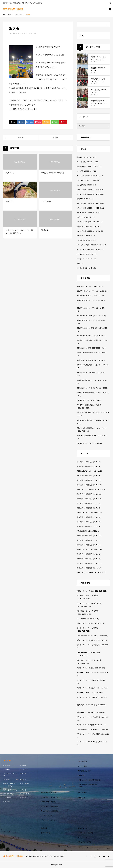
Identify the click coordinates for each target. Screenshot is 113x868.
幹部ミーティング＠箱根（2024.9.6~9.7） (91, 668)
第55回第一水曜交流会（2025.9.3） (89, 503)
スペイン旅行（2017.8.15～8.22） (89, 213)
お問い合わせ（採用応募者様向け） (90, 780)
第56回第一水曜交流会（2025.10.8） (89, 499)
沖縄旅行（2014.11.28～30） (87, 236)
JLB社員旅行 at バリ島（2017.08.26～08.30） (93, 388)
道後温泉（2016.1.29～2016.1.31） (89, 226)
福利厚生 (23, 798)
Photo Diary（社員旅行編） (50, 811)
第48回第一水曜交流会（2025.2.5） (89, 554)
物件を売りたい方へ (85, 771)
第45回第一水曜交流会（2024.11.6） (89, 568)
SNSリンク (24, 769)
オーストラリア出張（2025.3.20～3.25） (91, 176)
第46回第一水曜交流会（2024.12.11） (90, 563)
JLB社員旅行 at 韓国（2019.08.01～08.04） (92, 360)
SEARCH (110, 3)
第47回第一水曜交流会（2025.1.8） (89, 559)
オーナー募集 (25, 794)
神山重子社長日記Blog (49, 793)
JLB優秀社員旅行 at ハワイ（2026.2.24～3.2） (93, 291)
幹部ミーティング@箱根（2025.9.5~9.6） (91, 623)
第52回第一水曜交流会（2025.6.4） (89, 526)
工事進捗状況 (82, 762)
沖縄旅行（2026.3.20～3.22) (86, 157)
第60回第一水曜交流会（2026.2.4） (89, 476)
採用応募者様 (8, 794)
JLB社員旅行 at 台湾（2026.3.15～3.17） (91, 286)
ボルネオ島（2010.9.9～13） (87, 268)
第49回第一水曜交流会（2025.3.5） (89, 545)
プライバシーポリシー (10, 774)
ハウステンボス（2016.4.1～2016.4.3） (90, 222)
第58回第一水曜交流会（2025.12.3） (89, 485)
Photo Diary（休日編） (49, 802)
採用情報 (7, 780)
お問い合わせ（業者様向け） (88, 785)
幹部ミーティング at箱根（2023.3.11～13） (92, 725)
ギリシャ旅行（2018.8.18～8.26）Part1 (90, 208)
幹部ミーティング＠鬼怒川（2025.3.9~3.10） (92, 640)
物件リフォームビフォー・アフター (10, 785)
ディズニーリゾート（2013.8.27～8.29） (91, 250)
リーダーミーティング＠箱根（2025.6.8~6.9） (93, 636)
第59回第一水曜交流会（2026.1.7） (89, 480)
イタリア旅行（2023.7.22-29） (87, 185)
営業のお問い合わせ (10, 790)
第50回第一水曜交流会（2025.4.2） (89, 540)
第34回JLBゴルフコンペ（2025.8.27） (90, 513)
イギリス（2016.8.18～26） (86, 217)
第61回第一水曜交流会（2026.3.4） (89, 466)
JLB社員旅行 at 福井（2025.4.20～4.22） (91, 296)
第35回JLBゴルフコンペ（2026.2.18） (90, 471)
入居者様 (23, 790)
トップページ (82, 793)
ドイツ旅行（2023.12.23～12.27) (88, 180)
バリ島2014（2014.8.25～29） (87, 240)
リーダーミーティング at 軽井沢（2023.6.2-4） (93, 729)
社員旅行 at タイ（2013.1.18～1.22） (90, 443)
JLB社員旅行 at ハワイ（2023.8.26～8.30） (92, 316)
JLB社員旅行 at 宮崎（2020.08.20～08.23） (92, 348)
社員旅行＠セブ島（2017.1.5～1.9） (89, 400)
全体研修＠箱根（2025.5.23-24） (88, 531)
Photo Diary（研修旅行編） (50, 806)
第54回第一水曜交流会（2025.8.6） (89, 517)
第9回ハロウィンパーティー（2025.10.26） (92, 489)
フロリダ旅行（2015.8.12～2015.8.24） (90, 231)
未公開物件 (7, 798)
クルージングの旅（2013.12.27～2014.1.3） (92, 245)
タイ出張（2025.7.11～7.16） (87, 171)
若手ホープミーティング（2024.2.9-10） (91, 693)
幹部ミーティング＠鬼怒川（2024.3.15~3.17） (93, 688)
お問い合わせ (25, 784)
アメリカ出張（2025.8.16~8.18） (88, 619)
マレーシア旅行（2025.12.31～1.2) (89, 166)
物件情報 (23, 773)
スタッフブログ (22, 33)
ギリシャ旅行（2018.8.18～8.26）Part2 (90, 203)
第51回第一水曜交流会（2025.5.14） (89, 536)
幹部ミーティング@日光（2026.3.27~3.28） (92, 591)
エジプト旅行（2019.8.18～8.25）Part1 (90, 194)
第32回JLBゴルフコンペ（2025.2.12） (90, 549)
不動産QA (81, 775)
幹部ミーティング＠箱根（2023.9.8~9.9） (91, 713)
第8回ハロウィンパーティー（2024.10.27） (92, 573)
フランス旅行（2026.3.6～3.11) (88, 162)
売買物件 (7, 765)
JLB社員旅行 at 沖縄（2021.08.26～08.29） (92, 336)
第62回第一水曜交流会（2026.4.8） (89, 462)
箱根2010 (80, 263)
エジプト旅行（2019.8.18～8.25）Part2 (90, 190)
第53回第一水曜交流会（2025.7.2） (89, 522)
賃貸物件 (23, 765)
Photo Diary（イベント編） (50, 797)
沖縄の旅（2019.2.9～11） (86, 199)
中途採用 (7, 802)
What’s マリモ (82, 828)
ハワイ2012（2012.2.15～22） (87, 254)
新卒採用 (7, 769)
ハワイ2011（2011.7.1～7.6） (87, 259)
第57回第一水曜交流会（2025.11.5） (89, 494)
